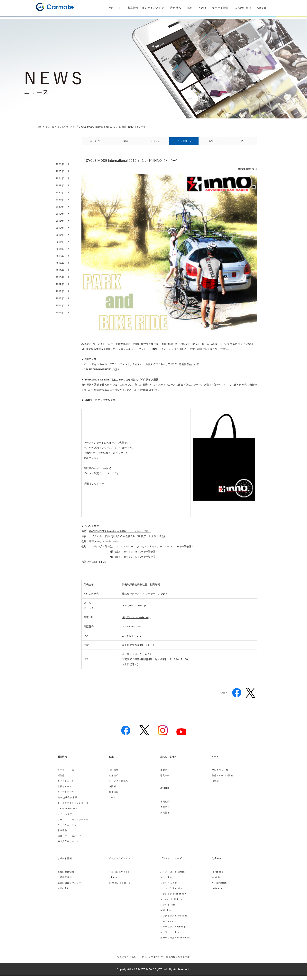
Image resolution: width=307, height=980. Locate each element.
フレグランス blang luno (175, 920)
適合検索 (176, 8)
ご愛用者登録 (65, 882)
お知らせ (213, 143)
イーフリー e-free (171, 936)
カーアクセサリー (68, 796)
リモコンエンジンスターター (74, 824)
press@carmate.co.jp (134, 610)
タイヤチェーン (67, 785)
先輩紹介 (166, 811)
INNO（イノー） (161, 353)
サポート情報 (220, 8)
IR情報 (113, 791)
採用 (190, 8)
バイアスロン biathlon (174, 876)
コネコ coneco (169, 925)
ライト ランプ (66, 818)
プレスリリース (68, 127)
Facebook (218, 876)
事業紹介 (166, 774)
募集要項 (166, 817)
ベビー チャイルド (68, 813)
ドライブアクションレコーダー (76, 807)
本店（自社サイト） (121, 876)
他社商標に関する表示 (184, 961)
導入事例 (166, 780)
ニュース (51, 127)
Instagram (218, 893)
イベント (155, 143)
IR (120, 8)
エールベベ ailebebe (173, 904)
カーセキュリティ (68, 829)
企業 (110, 8)
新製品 (61, 780)
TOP (40, 127)
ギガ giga (166, 914)
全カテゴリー (97, 143)
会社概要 (114, 774)
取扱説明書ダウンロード (72, 887)
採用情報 (114, 796)
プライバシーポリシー (151, 961)
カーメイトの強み (119, 785)
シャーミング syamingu (175, 931)
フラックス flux (170, 887)
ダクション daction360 (174, 898)
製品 (126, 143)
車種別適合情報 (67, 876)
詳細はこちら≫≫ (94, 488)
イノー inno (167, 882)
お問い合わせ (65, 893)
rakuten (114, 882)
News (202, 8)
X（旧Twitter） (221, 887)
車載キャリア (65, 791)
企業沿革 (114, 780)
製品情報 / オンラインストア (146, 8)
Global (262, 8)
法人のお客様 (243, 8)
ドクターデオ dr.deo (172, 893)
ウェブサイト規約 (121, 961)
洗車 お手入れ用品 (68, 802)
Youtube (217, 882)
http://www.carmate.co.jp (136, 622)
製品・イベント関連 (223, 780)
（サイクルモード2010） (122, 535)
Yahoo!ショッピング (121, 887)
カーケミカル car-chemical (177, 942)
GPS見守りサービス (69, 846)
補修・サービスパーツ (70, 840)
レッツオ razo (169, 909)
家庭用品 (63, 835)
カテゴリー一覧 (67, 774)
